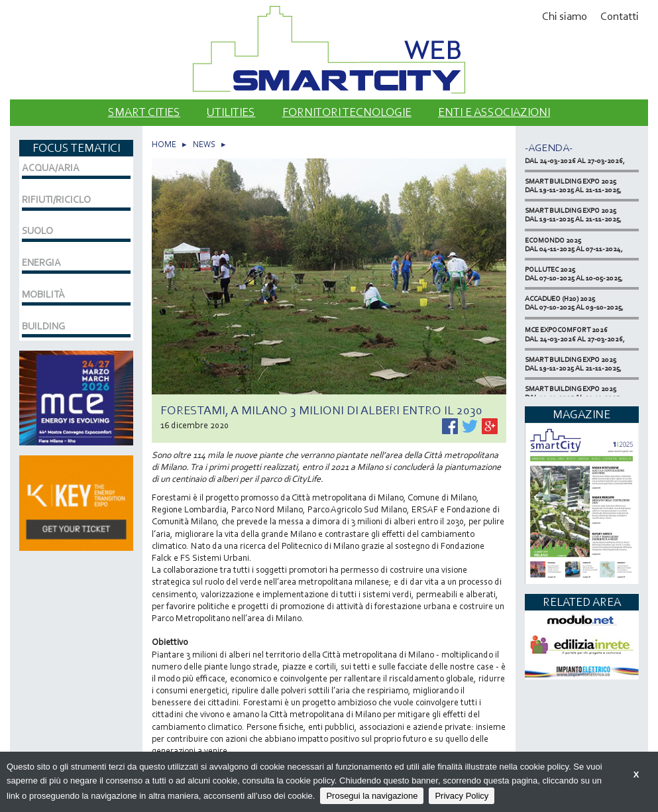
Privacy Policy (462, 796)
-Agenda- (549, 147)
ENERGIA (41, 262)
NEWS (204, 144)
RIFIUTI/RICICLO (56, 200)
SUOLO (37, 231)
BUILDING (43, 326)
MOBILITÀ (43, 294)
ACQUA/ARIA (51, 168)
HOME (164, 144)
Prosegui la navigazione (372, 796)
